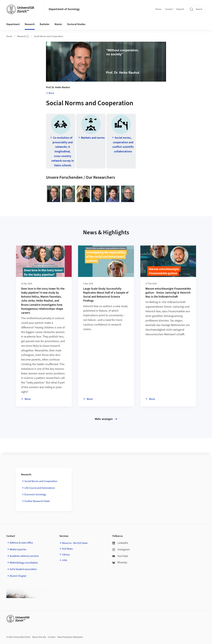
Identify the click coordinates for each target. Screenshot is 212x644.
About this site (39, 637)
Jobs (65, 560)
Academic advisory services (24, 556)
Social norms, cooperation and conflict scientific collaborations (123, 145)
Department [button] (13, 24)
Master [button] (58, 24)
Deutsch (180, 9)
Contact (169, 9)
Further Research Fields (37, 501)
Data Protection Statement (70, 637)
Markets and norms (93, 138)
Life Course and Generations (40, 488)
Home (158, 9)
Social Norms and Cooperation (49, 36)
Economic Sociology (35, 494)
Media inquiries (18, 549)
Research (23, 36)
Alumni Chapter (18, 576)
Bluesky (120, 562)
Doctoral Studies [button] (76, 24)
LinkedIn (120, 543)
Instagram (121, 550)
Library (66, 555)
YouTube (120, 556)
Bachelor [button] (45, 24)
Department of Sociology (64, 9)
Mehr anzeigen (106, 419)
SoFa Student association (23, 569)
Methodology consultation (24, 563)
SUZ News (67, 549)
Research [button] (30, 24)
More (51, 93)
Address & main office (21, 543)
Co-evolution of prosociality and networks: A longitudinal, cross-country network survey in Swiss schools (63, 152)
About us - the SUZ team (75, 543)
